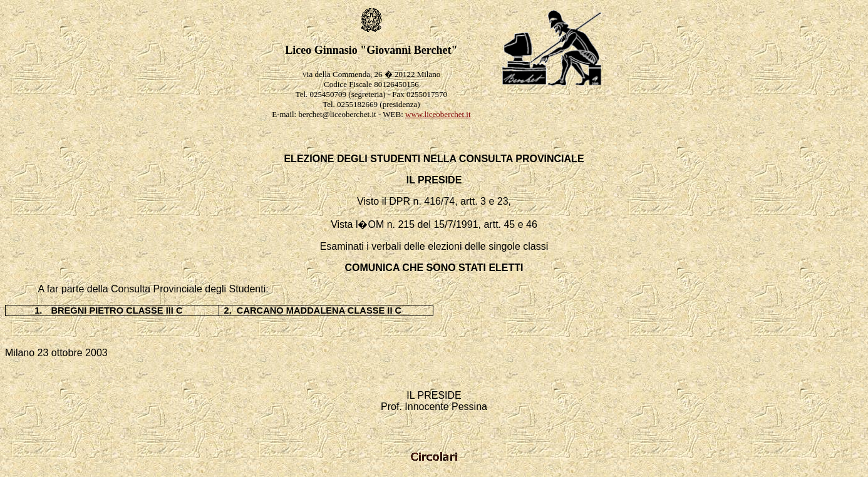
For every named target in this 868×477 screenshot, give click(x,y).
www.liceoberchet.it (438, 114)
